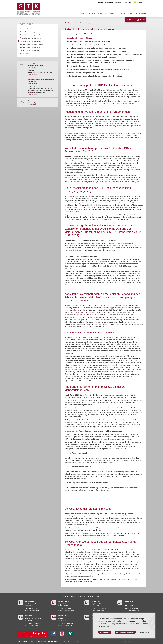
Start (83, 14)
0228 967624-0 (101, 609)
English (73, 597)
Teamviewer (128, 2)
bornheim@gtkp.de (69, 611)
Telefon (132, 20)
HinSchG (100, 2)
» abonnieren (32, 105)
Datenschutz (109, 2)
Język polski (82, 597)
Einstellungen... (145, 632)
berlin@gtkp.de (68, 625)
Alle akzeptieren (105, 632)
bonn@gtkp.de (101, 611)
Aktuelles (92, 14)
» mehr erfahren (33, 67)
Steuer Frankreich (71, 581)
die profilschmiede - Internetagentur (135, 642)
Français (90, 597)
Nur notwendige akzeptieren (125, 632)
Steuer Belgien (132, 579)
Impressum (119, 2)
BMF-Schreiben (78, 243)
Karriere (133, 14)
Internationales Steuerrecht (116, 579)
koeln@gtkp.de (34, 625)
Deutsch (66, 597)
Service (124, 14)
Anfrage (142, 20)
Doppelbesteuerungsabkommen (95, 579)
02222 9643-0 (68, 609)
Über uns (102, 14)
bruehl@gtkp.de (35, 611)
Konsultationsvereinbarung (78, 312)
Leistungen (113, 14)
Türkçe (98, 597)
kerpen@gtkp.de (134, 611)
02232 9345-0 (35, 609)
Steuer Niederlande (85, 581)
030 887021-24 (68, 623)
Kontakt (143, 14)
